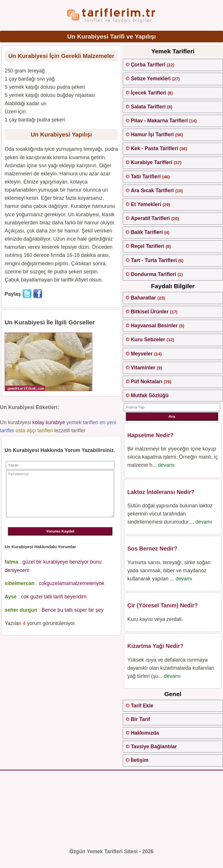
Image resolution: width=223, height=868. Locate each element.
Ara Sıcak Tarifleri (152, 190)
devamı (166, 465)
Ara (172, 416)
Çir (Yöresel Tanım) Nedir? (162, 605)
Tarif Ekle (142, 706)
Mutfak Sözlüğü (150, 395)
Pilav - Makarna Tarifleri (159, 121)
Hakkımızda (145, 733)
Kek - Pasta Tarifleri (154, 148)
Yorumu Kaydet (60, 540)
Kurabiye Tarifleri (151, 162)
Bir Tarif (140, 719)
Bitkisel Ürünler (150, 312)
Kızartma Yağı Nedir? (155, 646)
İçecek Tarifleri (148, 93)
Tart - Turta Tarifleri (154, 260)
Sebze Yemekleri (151, 79)
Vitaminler (143, 368)
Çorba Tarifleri (148, 65)
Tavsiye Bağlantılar (154, 747)
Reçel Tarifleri (147, 246)
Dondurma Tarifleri (153, 274)
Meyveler (142, 354)
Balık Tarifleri (147, 232)
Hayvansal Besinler (154, 326)
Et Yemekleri (146, 204)
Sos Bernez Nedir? (152, 549)
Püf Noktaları (146, 382)
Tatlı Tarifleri (146, 177)
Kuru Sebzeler (148, 339)
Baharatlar (143, 298)
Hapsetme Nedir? (150, 435)
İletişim (140, 760)
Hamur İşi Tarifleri (152, 135)
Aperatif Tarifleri (150, 218)
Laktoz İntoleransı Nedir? (161, 492)
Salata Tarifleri (148, 107)
